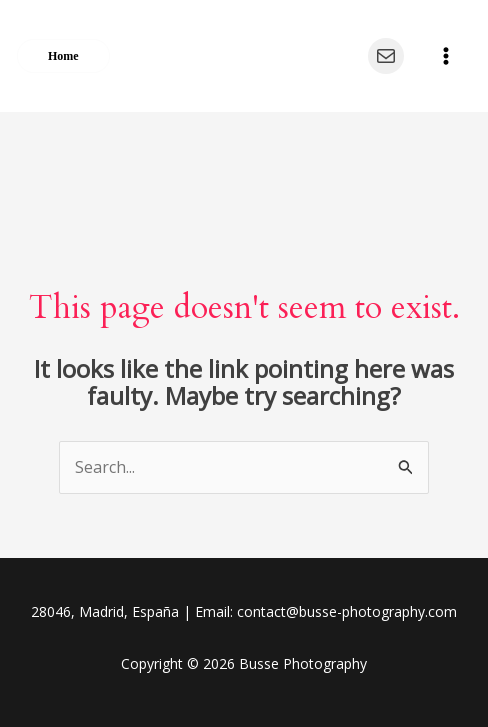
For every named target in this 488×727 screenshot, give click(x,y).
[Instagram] (336, 56)
